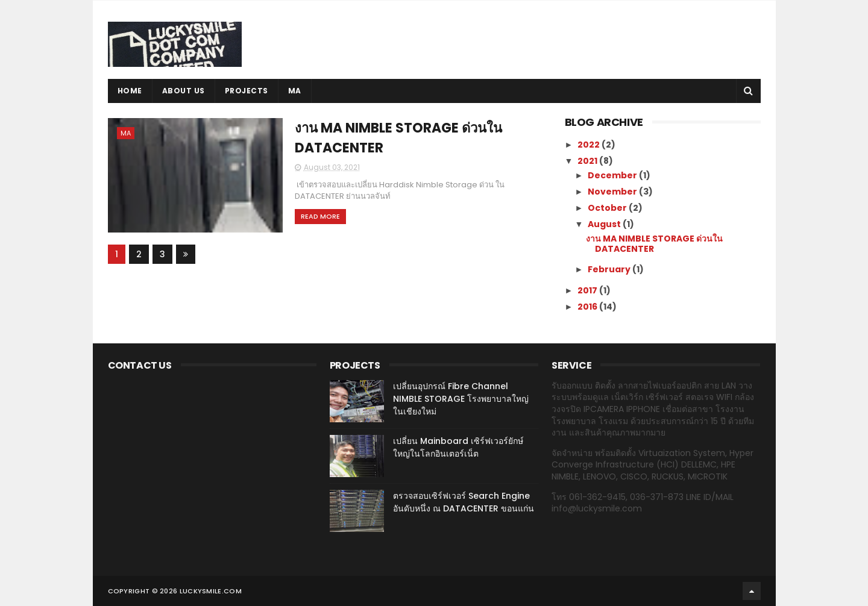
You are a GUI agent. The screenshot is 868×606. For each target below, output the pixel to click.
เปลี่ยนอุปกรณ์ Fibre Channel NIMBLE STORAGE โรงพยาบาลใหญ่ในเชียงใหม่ (461, 399)
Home (130, 91)
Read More (320, 216)
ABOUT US (184, 91)
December (613, 175)
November (613, 192)
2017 (588, 290)
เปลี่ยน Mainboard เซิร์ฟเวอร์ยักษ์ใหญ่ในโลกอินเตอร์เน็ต (458, 447)
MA (295, 91)
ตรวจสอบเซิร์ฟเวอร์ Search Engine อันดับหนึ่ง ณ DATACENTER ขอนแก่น (464, 502)
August (605, 224)
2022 (590, 145)
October (608, 208)
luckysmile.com (211, 591)
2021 (588, 161)
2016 (588, 307)
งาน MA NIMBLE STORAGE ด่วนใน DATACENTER (654, 244)
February (610, 269)
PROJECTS (247, 91)
